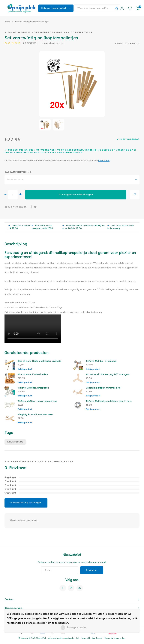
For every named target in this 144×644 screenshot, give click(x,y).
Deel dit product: (16, 209)
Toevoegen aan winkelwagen (76, 197)
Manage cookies (77, 627)
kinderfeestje (15, 444)
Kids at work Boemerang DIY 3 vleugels (108, 377)
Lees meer (104, 163)
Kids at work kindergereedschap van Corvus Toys (48, 35)
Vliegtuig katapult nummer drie (103, 390)
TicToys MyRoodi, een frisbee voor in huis (109, 403)
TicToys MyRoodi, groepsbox (33, 390)
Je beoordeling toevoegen (52, 46)
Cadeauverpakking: (18, 175)
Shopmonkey (120, 641)
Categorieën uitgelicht (56, 9)
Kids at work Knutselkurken (33, 377)
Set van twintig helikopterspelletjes (32, 24)
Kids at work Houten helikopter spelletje (39, 363)
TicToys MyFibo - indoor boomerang (37, 403)
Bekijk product (25, 372)
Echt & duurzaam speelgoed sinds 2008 (42, 229)
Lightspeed (97, 641)
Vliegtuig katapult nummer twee (35, 417)
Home (7, 24)
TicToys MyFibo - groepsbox (101, 363)
